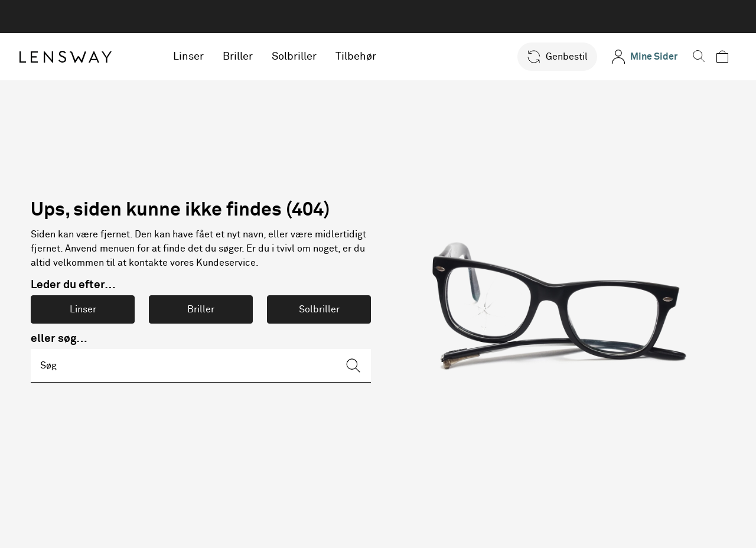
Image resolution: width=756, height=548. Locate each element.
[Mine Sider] (643, 57)
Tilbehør (363, 57)
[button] (555, 57)
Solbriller (301, 57)
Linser (195, 57)
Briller (245, 57)
